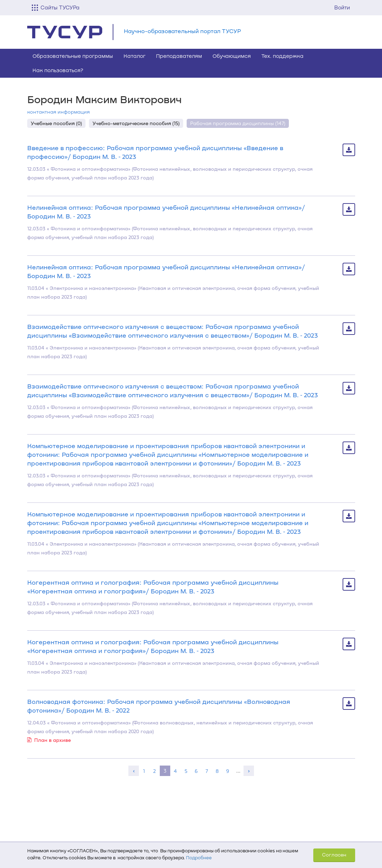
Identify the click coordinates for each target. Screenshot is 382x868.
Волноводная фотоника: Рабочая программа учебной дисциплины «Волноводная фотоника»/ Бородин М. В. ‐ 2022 (159, 706)
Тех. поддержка (282, 56)
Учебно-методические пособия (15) (136, 123)
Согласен (334, 855)
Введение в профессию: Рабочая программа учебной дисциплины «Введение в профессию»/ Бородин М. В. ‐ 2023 (155, 152)
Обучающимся (232, 56)
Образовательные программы (73, 56)
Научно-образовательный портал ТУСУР (182, 31)
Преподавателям (179, 56)
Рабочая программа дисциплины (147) (238, 123)
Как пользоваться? (58, 70)
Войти (342, 7)
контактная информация (58, 112)
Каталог (134, 56)
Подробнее (199, 858)
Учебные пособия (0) (56, 123)
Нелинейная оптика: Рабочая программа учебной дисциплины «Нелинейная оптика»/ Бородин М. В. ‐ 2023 (166, 212)
